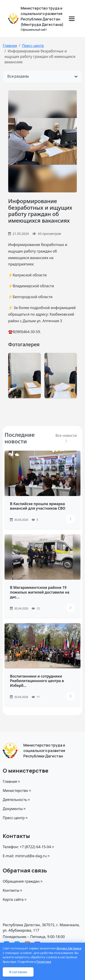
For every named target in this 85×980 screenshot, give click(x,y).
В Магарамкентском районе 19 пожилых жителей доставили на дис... (40, 592)
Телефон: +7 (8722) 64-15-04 (29, 847)
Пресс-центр (33, 46)
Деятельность (17, 800)
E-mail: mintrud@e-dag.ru (26, 856)
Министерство (17, 791)
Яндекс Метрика (69, 948)
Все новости (66, 438)
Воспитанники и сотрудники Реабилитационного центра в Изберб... (37, 681)
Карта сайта (15, 899)
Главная (10, 46)
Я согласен (18, 972)
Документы (14, 809)
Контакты (13, 890)
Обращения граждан (23, 881)
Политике (44, 962)
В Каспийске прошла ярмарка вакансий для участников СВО (38, 506)
